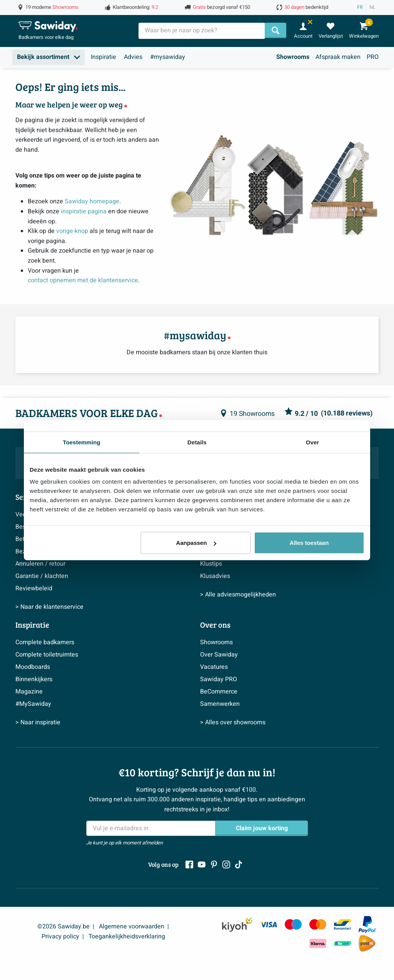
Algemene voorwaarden (132, 926)
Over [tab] (313, 442)
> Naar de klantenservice (49, 607)
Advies (133, 57)
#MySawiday (33, 704)
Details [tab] (197, 442)
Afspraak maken (338, 57)
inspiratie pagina (84, 211)
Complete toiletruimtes (47, 655)
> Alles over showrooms (233, 722)
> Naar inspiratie (38, 722)
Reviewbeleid (34, 588)
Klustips (211, 564)
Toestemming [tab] (82, 442)
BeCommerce (219, 692)
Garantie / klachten (42, 576)
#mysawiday (168, 57)
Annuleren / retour (40, 564)
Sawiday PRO (219, 679)
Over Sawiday (219, 655)
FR (360, 7)
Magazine (29, 692)
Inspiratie (104, 57)
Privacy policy (60, 936)
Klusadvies (215, 576)
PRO (373, 57)
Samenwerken (220, 704)
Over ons (215, 625)
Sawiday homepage (92, 201)
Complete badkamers (45, 642)
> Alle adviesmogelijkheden (238, 595)
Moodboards (33, 667)
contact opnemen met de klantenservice (83, 280)
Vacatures (214, 667)
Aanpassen (196, 543)
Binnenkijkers (34, 679)
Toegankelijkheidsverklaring (127, 936)
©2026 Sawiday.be (63, 926)
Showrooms (293, 57)
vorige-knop (72, 231)
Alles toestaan (309, 543)
